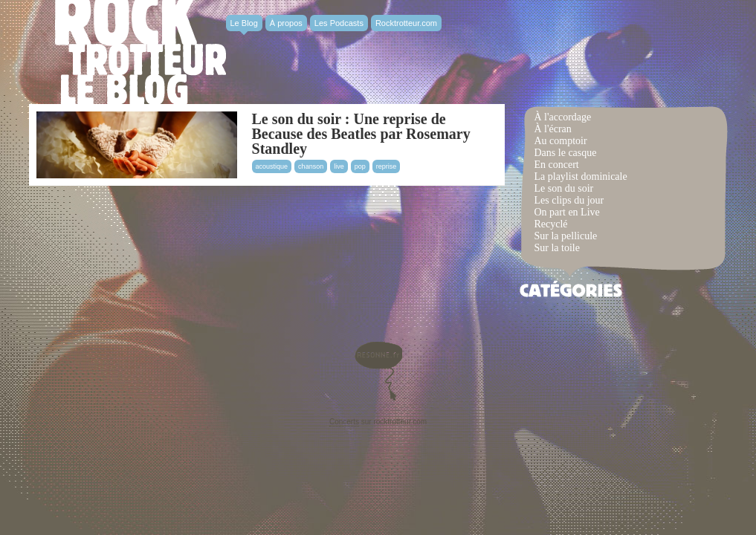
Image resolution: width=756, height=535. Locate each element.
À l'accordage (563, 117)
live (339, 166)
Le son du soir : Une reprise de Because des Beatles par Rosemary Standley (361, 134)
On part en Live (567, 212)
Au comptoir (561, 141)
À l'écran (553, 129)
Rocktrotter (140, 52)
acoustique (272, 166)
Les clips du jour (569, 200)
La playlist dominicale (581, 176)
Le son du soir (564, 188)
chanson (311, 166)
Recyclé (551, 224)
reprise (387, 166)
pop (360, 166)
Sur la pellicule (566, 236)
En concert (557, 165)
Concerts (344, 422)
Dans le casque (566, 153)
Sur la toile (557, 248)
